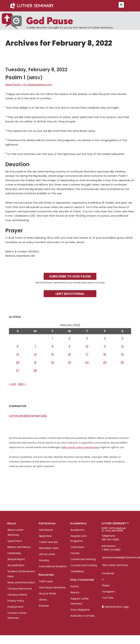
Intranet (44, 606)
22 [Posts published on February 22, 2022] (53, 362)
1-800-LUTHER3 (111, 550)
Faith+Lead (46, 581)
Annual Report (16, 559)
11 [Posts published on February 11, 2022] (105, 346)
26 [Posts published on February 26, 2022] (122, 362)
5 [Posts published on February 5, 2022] (122, 338)
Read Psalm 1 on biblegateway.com (29, 85)
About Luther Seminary (15, 532)
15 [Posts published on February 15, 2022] (52, 354)
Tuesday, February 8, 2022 (36, 70)
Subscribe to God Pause (70, 276)
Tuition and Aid (48, 542)
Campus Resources (20, 589)
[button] (121, 5)
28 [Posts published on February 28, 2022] (35, 370)
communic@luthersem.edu (28, 416)
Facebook (108, 573)
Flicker (106, 586)
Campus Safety (17, 595)
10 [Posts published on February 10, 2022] (87, 346)
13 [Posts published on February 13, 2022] (18, 354)
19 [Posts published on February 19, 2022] (122, 354)
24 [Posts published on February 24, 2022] (87, 362)
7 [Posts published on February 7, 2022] (35, 346)
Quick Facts (15, 541)
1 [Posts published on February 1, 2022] (52, 338)
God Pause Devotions (52, 587)
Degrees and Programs (78, 538)
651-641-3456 (111, 540)
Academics (78, 530)
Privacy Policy (16, 601)
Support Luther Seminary (80, 601)
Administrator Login (117, 607)
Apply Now (45, 536)
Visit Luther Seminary (115, 565)
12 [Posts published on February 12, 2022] (122, 346)
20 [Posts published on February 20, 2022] (18, 362)
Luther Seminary (59, 6)
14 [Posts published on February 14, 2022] (35, 354)
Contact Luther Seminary (17, 615)
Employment (15, 607)
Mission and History (19, 547)
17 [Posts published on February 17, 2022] (87, 354)
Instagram (108, 592)
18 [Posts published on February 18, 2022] (105, 354)
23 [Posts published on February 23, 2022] (69, 362)
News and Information (21, 582)
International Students (53, 566)
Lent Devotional (70, 294)
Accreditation (16, 565)
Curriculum (77, 547)
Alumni (75, 592)
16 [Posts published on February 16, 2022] (69, 354)
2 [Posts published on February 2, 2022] (69, 338)
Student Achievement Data (21, 574)
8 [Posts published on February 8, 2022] (53, 346)
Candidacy (77, 571)
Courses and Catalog (84, 565)
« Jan (12, 384)
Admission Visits (49, 548)
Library (43, 600)
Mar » (22, 384)
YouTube (108, 598)
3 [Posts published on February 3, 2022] (87, 338)
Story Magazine (80, 610)
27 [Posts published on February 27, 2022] (18, 370)
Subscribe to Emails (83, 616)
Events (75, 586)
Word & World (48, 594)
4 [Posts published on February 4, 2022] (105, 338)
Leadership (14, 553)
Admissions (46, 530)
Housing (44, 560)
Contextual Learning (83, 559)
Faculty (75, 553)
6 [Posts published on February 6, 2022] (18, 346)
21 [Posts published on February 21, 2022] (35, 362)
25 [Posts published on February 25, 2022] (105, 362)
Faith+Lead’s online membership (80, 447)
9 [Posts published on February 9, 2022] (69, 346)
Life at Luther (47, 554)
